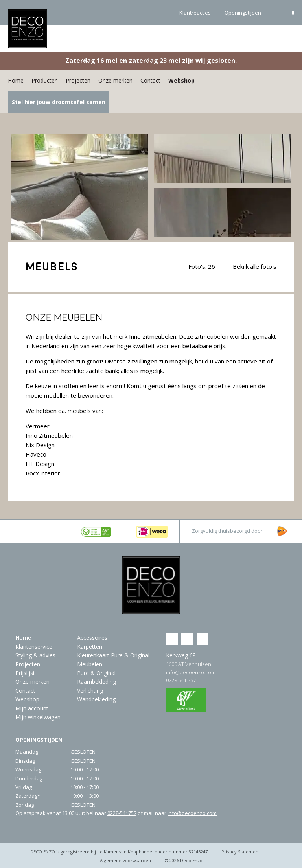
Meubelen (90, 664)
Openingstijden (243, 13)
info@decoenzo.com (191, 672)
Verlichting (90, 691)
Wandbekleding (96, 699)
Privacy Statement (241, 852)
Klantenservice (34, 647)
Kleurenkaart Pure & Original (113, 655)
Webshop (181, 80)
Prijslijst (25, 673)
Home (16, 80)
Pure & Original (96, 673)
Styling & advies (35, 655)
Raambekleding (97, 682)
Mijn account (32, 708)
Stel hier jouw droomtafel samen (59, 102)
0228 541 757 (181, 680)
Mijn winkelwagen (38, 717)
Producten (45, 80)
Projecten (78, 80)
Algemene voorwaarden (125, 860)
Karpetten (90, 647)
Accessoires (92, 638)
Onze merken (115, 80)
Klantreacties (195, 13)
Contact (150, 80)
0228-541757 (122, 813)
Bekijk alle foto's (255, 266)
